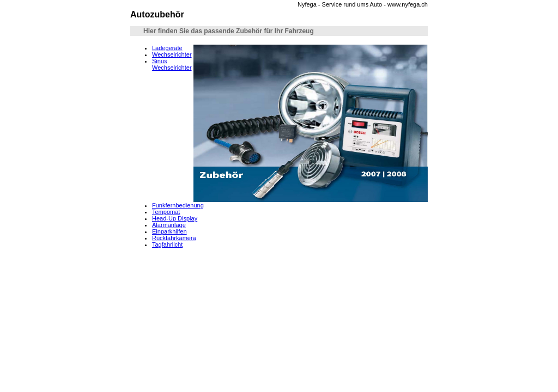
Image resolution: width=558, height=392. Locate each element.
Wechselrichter (172, 54)
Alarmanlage (169, 225)
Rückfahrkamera (174, 238)
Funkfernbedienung (178, 205)
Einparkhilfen (169, 231)
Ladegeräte (167, 48)
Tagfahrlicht (167, 244)
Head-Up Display (175, 218)
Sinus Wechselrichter (172, 64)
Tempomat (166, 212)
